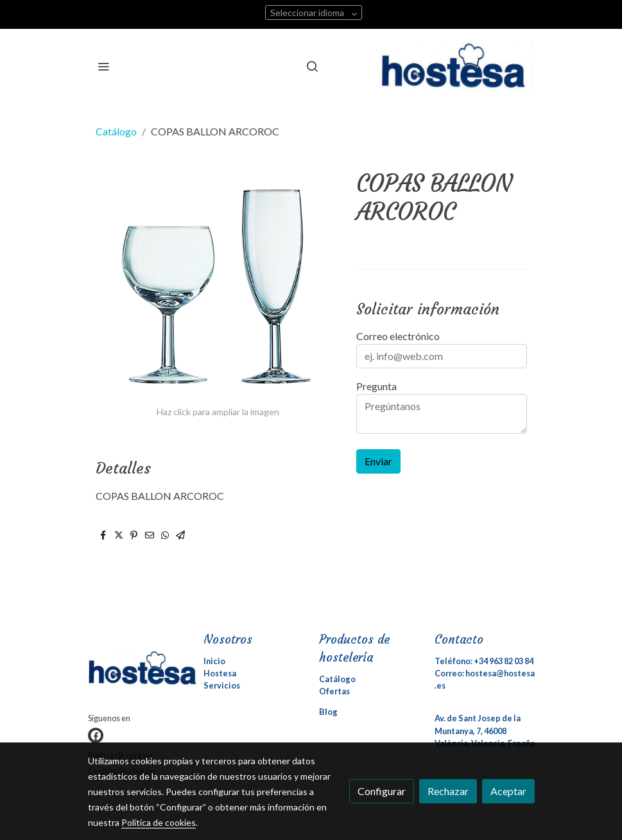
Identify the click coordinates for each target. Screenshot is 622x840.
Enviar (378, 461)
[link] (458, 66)
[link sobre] (138, 671)
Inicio (214, 661)
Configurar (382, 791)
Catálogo (116, 131)
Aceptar (508, 791)
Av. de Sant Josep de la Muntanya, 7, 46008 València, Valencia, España (485, 730)
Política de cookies (159, 822)
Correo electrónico (398, 336)
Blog (328, 712)
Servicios (222, 685)
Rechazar (448, 791)
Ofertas (334, 691)
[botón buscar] (312, 66)
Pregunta (376, 386)
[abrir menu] (103, 66)
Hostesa (220, 673)
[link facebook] (96, 735)
